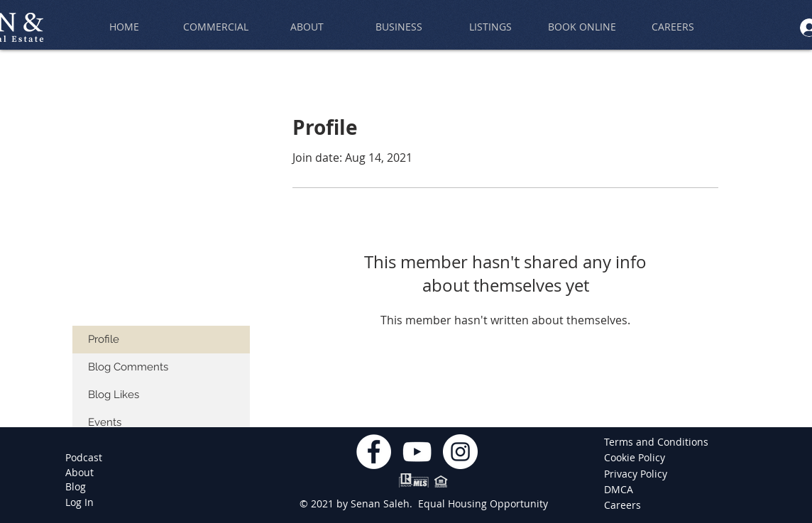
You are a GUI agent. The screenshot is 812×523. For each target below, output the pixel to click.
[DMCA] (625, 490)
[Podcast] (84, 458)
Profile (104, 339)
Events (105, 422)
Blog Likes (114, 395)
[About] (79, 473)
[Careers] (625, 505)
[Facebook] (374, 452)
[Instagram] (460, 452)
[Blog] (76, 487)
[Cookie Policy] (637, 458)
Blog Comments (128, 367)
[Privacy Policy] (637, 474)
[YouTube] (417, 452)
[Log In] (79, 502)
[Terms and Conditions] (656, 442)
